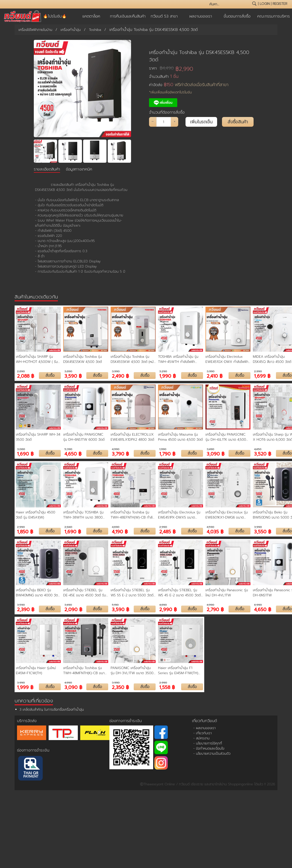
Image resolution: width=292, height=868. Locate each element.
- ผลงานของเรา (204, 728)
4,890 (163, 605)
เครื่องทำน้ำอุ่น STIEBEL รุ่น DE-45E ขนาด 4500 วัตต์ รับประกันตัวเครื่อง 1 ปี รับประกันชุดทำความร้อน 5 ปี (85, 593)
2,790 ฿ (215, 609)
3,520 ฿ (263, 453)
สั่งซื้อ (50, 376)
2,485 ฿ (167, 531)
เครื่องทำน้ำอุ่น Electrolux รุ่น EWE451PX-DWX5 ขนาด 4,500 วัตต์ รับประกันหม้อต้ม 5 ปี (180, 515)
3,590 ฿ (73, 376)
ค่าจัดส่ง (189, 85)
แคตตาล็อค (91, 16)
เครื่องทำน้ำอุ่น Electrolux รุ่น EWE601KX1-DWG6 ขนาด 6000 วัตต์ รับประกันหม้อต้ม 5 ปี (227, 515)
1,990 (163, 449)
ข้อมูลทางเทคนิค (79, 169)
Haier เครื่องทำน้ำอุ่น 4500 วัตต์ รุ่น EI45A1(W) (35, 515)
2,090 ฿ (73, 609)
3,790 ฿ (120, 453)
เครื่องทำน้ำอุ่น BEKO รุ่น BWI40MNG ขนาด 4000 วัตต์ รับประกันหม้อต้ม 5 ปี (38, 593)
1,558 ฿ (167, 687)
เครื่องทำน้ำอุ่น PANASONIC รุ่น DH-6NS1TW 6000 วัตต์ (84, 437)
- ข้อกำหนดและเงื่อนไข (209, 748)
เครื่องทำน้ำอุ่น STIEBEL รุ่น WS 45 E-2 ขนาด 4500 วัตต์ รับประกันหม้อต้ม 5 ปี (179, 593)
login (265, 4)
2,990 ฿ (168, 609)
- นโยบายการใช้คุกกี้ (208, 743)
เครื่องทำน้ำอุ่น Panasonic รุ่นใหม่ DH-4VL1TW (227, 593)
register (280, 4)
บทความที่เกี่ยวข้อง (34, 701)
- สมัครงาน (201, 738)
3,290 (163, 371)
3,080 (21, 449)
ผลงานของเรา (201, 16)
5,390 (68, 449)
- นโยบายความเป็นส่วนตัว (212, 754)
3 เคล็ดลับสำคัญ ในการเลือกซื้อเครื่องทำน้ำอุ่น (52, 710)
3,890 (68, 371)
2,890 (21, 371)
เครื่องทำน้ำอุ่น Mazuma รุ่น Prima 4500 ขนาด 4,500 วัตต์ (180, 437)
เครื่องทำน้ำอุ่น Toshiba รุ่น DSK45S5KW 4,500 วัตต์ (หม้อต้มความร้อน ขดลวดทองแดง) (133, 359)
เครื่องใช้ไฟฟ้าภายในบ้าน (35, 30)
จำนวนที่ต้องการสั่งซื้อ (167, 112)
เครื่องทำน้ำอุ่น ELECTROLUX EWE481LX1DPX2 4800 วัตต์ (132, 437)
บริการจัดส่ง (27, 721)
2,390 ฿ (26, 609)
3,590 (21, 605)
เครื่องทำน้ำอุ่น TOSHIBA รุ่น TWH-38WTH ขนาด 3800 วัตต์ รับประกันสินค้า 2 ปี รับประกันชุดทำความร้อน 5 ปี (83, 515)
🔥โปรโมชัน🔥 (55, 16)
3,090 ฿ (216, 453)
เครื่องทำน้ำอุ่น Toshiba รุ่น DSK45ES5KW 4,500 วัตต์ (83, 359)
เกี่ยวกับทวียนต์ (204, 721)
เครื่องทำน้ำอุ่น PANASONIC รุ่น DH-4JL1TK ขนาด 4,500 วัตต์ (226, 437)
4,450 (258, 449)
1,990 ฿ (168, 376)
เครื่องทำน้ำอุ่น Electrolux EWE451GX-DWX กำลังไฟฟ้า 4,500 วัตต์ (227, 359)
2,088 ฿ (26, 376)
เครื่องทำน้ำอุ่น (71, 30)
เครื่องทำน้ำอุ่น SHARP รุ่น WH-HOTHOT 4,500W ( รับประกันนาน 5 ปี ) (37, 359)
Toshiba (95, 30)
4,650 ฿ (73, 453)
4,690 (116, 527)
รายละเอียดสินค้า (47, 169)
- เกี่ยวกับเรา (203, 733)
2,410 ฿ (215, 376)
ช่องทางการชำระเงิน (33, 750)
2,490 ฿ (120, 376)
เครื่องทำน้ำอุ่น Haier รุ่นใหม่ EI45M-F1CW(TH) (36, 671)
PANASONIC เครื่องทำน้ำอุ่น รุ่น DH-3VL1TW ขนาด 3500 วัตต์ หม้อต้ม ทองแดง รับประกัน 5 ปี (132, 671)
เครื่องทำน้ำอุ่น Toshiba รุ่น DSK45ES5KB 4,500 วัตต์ (199, 56)
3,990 (116, 371)
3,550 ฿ (263, 531)
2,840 (68, 527)
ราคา (161, 68)
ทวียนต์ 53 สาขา (164, 16)
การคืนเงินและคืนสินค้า (128, 16)
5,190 (115, 605)
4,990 (116, 449)
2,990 (258, 371)
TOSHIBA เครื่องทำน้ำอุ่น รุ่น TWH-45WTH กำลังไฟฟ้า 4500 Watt (178, 359)
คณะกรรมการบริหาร (274, 16)
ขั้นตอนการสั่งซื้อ (237, 16)
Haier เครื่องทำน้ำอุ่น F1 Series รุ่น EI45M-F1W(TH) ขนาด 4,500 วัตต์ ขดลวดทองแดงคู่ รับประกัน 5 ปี (178, 671)
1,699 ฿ (262, 376)
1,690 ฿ (25, 453)
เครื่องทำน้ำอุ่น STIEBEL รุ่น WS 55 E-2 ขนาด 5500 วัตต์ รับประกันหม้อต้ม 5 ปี (132, 593)
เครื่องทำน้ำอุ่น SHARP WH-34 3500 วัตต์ (38, 437)
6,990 (258, 605)
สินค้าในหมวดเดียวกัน (36, 297)
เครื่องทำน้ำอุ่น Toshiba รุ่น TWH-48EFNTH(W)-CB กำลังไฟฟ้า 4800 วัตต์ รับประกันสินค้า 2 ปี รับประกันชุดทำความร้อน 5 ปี (133, 515)
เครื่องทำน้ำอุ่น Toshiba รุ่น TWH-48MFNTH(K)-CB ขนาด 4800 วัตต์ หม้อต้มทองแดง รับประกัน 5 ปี (85, 671)
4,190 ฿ (120, 531)
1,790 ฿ (167, 453)
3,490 (210, 449)
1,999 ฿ (25, 687)
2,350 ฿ (120, 687)
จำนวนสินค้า (164, 76)
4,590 (210, 527)
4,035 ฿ (215, 531)
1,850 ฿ (25, 531)
